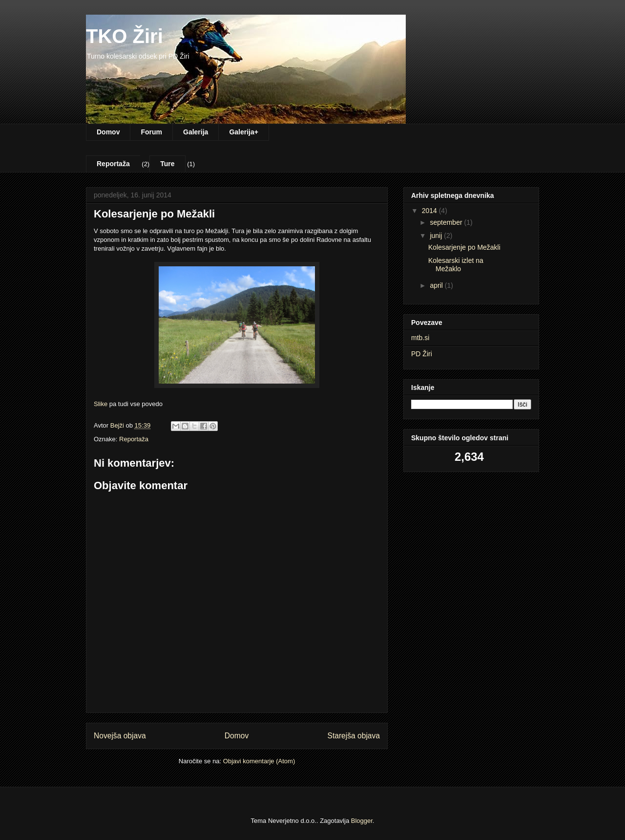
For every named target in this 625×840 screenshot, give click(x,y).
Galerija (196, 132)
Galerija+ (244, 132)
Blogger (362, 821)
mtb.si (420, 338)
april (437, 285)
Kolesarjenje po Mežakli (464, 247)
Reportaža (113, 164)
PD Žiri (422, 354)
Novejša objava (120, 736)
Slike (101, 404)
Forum (151, 132)
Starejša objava (354, 736)
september (447, 222)
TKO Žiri (125, 36)
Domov (108, 132)
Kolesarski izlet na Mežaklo (456, 265)
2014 (430, 211)
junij (437, 236)
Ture (167, 164)
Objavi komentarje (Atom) (259, 761)
